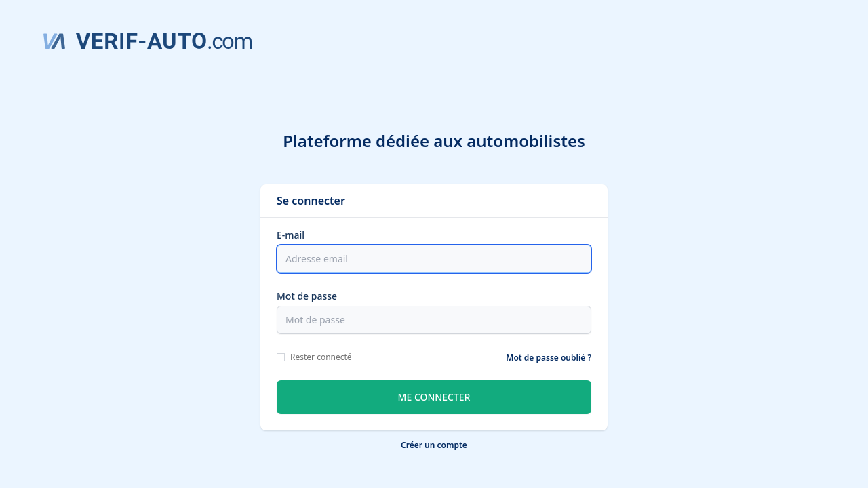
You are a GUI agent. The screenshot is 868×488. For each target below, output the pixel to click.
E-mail (291, 235)
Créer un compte (434, 445)
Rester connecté (321, 357)
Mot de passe (307, 296)
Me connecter (434, 397)
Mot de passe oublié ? (549, 358)
